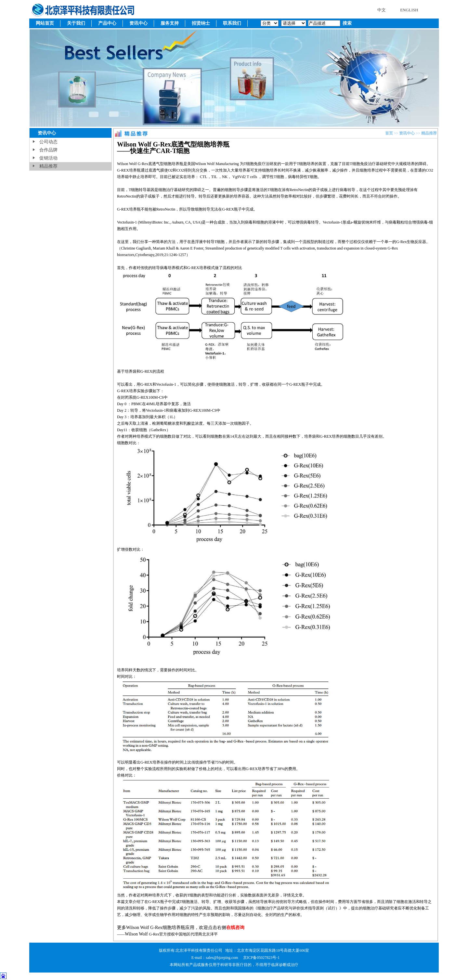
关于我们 (76, 23)
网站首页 (45, 23)
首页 (389, 133)
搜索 (346, 23)
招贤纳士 (201, 23)
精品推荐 (48, 166)
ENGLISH (409, 10)
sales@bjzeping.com (222, 958)
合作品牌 (48, 150)
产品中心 (107, 23)
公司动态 (48, 142)
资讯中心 (138, 23)
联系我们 (232, 23)
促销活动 (48, 158)
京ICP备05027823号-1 (261, 958)
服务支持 (170, 23)
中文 (382, 10)
